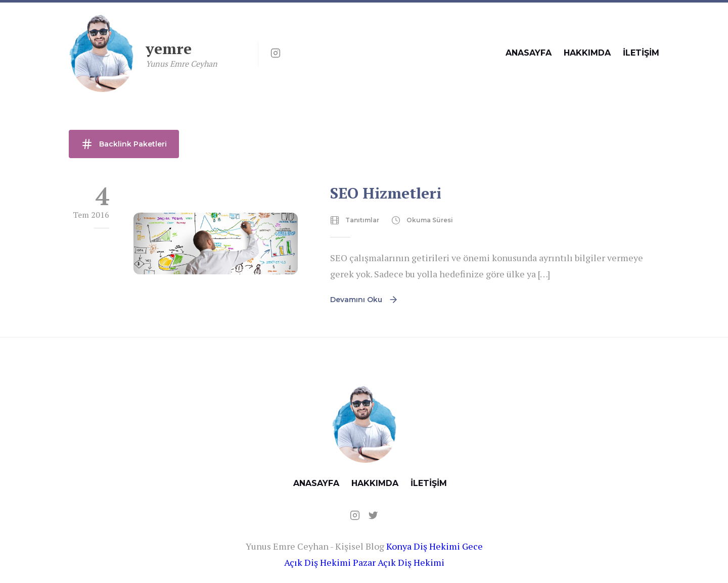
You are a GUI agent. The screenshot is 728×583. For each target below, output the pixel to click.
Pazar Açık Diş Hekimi (399, 562)
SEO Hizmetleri (386, 193)
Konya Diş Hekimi (423, 546)
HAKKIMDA (587, 53)
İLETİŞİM (641, 53)
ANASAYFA (529, 53)
